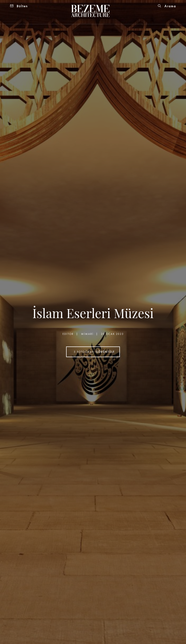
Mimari (87, 334)
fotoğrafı (94, 352)
